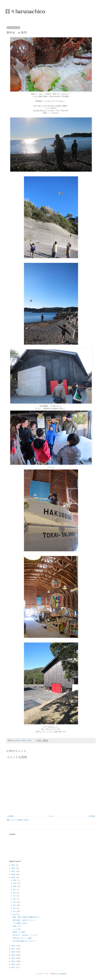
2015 (14, 955)
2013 (14, 961)
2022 (14, 868)
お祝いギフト (17, 926)
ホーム (51, 816)
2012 (14, 965)
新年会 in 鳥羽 (19, 932)
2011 (14, 968)
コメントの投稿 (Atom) (20, 820)
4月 (15, 905)
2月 (15, 912)
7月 (15, 896)
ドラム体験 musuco (20, 923)
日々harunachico (25, 11)
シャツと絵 (17, 929)
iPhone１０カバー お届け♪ (23, 938)
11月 (15, 884)
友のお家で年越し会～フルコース (24, 941)
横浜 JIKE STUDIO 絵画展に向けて (26, 917)
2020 (14, 875)
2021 (14, 871)
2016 (14, 952)
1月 (15, 915)
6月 (15, 899)
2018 (14, 946)
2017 (14, 949)
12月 (15, 880)
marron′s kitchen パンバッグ (25, 935)
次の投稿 (10, 816)
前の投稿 (92, 816)
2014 (14, 958)
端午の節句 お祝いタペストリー (24, 920)
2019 (14, 878)
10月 (15, 887)
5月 (15, 902)
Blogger (63, 974)
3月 (15, 908)
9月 (15, 890)
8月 (15, 893)
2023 (14, 865)
